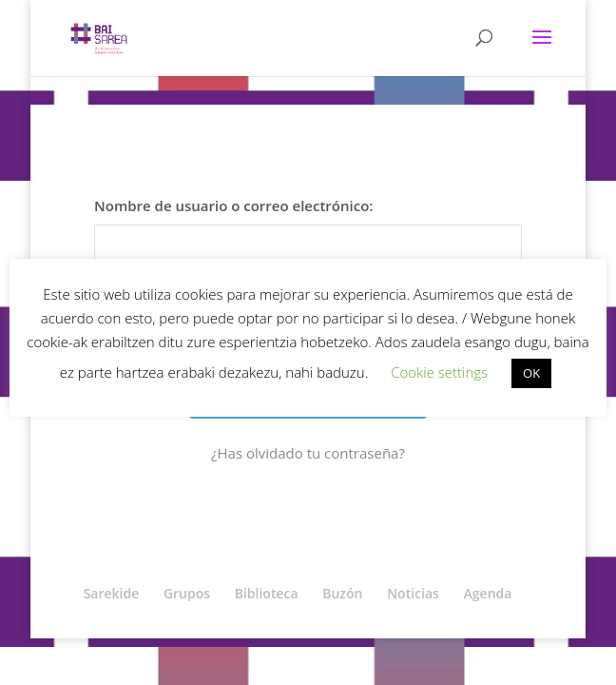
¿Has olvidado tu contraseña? (308, 453)
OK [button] (531, 373)
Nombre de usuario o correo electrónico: (233, 205)
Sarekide (112, 593)
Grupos (187, 593)
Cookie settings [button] (439, 372)
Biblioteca (267, 593)
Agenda (488, 593)
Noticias (413, 593)
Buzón (342, 593)
